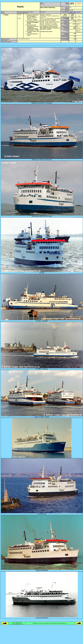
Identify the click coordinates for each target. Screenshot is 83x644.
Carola (37, 417)
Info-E (75, 12)
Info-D (71, 12)
